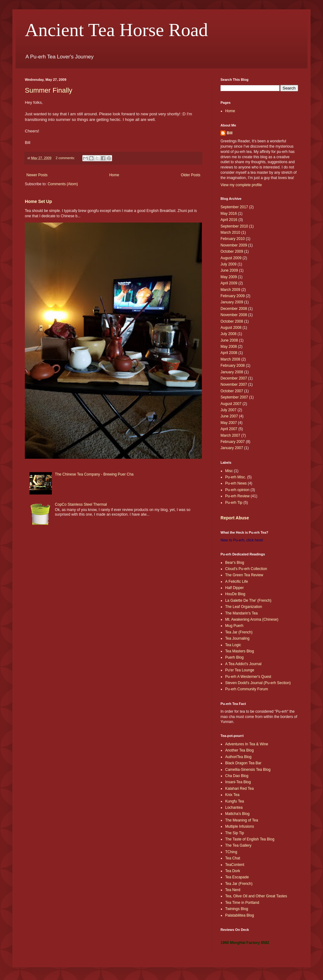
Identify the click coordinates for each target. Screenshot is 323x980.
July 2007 (228, 410)
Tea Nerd (233, 890)
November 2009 (234, 245)
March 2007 (230, 435)
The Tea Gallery (238, 845)
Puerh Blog (234, 657)
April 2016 (229, 220)
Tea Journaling (237, 638)
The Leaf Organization (244, 607)
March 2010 (230, 232)
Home (114, 175)
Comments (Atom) (63, 184)
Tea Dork (233, 871)
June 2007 (229, 416)
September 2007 (234, 397)
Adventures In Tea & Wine (247, 744)
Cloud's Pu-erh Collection (246, 569)
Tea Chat (233, 858)
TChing (231, 852)
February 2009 (233, 296)
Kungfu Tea (235, 801)
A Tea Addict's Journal (243, 664)
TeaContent (235, 865)
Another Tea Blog (239, 750)
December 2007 (234, 378)
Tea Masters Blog (240, 651)
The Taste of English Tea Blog (250, 839)
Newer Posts (37, 175)
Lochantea (234, 807)
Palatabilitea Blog (240, 915)
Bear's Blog (235, 563)
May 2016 (229, 214)
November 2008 (234, 315)
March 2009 (230, 290)
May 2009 (229, 277)
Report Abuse (235, 518)
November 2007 (234, 384)
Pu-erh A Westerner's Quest (248, 677)
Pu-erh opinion (237, 490)
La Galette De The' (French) (248, 600)
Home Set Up (38, 201)
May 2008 (229, 347)
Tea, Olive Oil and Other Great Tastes (256, 896)
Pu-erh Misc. (236, 477)
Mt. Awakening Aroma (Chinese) (252, 619)
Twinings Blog (237, 909)
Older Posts (191, 175)
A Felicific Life (237, 582)
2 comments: (66, 158)
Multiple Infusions (240, 826)
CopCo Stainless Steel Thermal (81, 504)
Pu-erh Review (237, 496)
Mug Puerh (234, 626)
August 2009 (231, 258)
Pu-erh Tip (234, 503)
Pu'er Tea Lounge (240, 670)
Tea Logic (233, 645)
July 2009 (228, 264)
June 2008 (229, 340)
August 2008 (231, 328)
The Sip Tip (235, 833)
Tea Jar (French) (239, 632)
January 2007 (232, 448)
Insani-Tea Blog (238, 782)
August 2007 (231, 404)
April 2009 (229, 283)
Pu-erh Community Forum (247, 689)
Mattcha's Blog (237, 814)
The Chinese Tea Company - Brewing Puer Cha (94, 474)
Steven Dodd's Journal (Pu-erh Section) (258, 683)
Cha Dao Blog (237, 776)
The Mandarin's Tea (241, 613)
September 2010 (234, 226)
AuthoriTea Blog (238, 757)
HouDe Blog (235, 594)
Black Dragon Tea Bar (243, 763)
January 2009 (232, 302)
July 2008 (228, 334)
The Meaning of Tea (242, 820)
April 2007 (229, 429)
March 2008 (230, 359)
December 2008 (234, 309)
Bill (230, 133)
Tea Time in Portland (242, 903)
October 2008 (232, 321)
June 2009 (229, 270)
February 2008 (233, 366)
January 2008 (232, 372)
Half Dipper (234, 588)
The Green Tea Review (244, 575)
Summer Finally (49, 90)
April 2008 (229, 353)
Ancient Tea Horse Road (116, 30)
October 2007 (232, 391)
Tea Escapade (237, 877)
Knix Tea (232, 795)
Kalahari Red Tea (239, 789)
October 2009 (232, 251)
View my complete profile (241, 185)
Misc (229, 471)
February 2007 (233, 442)
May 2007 (229, 423)
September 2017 (234, 207)
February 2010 (233, 239)
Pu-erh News (236, 483)
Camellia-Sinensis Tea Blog (248, 770)
